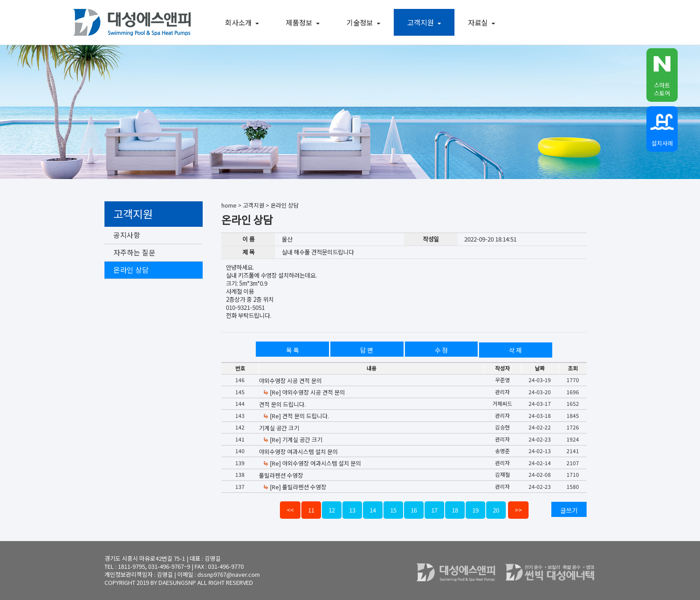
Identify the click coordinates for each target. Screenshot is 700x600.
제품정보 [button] (305, 22)
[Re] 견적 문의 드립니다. (296, 416)
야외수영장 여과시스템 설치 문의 (298, 452)
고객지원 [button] (426, 22)
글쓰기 (569, 510)
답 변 (367, 350)
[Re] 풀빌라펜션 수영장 (295, 487)
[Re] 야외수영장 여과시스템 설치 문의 (312, 463)
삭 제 (515, 350)
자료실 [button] (484, 22)
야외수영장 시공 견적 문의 (290, 381)
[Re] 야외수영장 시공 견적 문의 (304, 392)
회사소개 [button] (244, 22)
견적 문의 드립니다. (282, 404)
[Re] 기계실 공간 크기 (293, 440)
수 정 (441, 350)
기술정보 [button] (366, 22)
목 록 (293, 350)
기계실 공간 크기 (279, 428)
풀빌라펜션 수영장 (281, 475)
